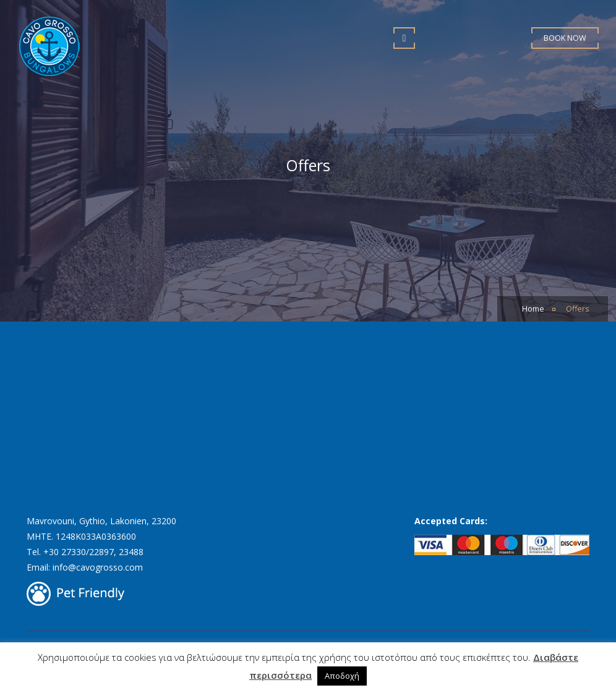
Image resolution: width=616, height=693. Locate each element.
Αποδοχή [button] (342, 676)
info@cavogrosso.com (98, 567)
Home (533, 309)
